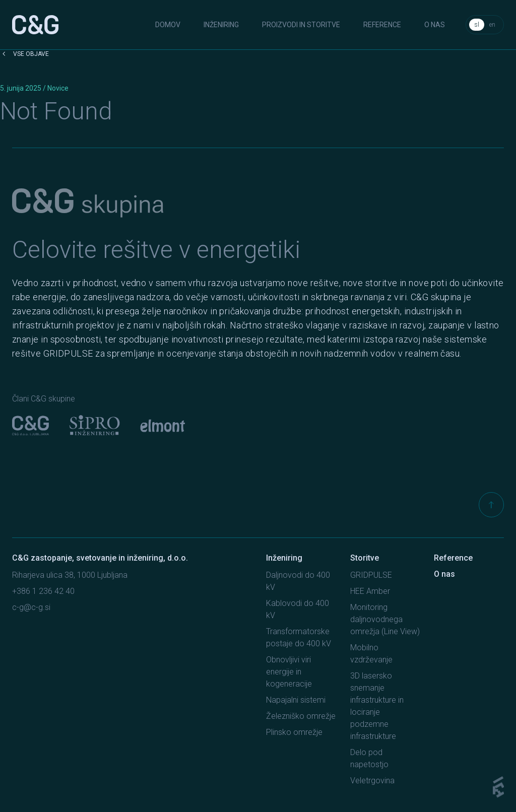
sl (477, 25)
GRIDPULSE (371, 575)
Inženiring (221, 25)
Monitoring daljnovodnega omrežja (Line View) (385, 619)
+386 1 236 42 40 (43, 591)
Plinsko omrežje (294, 732)
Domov (168, 25)
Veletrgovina (372, 781)
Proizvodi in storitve (301, 25)
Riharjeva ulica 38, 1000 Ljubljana (70, 575)
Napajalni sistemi (296, 700)
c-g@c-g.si (31, 607)
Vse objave (24, 54)
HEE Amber (370, 591)
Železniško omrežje (301, 716)
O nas (435, 25)
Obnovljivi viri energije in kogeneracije (289, 672)
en (492, 25)
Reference (382, 25)
